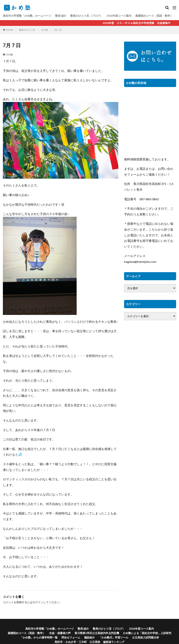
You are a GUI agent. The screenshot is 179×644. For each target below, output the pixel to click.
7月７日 (58, 30)
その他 (44, 30)
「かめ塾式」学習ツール (114, 637)
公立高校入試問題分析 (146, 637)
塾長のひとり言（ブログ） (86, 16)
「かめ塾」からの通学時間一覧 (39, 637)
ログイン (38, 602)
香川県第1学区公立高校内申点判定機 (97, 633)
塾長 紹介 (61, 16)
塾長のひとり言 (27, 30)
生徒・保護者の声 (60, 633)
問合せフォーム (71, 637)
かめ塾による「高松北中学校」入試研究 (147, 633)
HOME (10, 30)
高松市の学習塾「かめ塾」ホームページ (27, 16)
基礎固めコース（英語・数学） (154, 16)
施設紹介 (89, 637)
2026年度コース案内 (119, 16)
